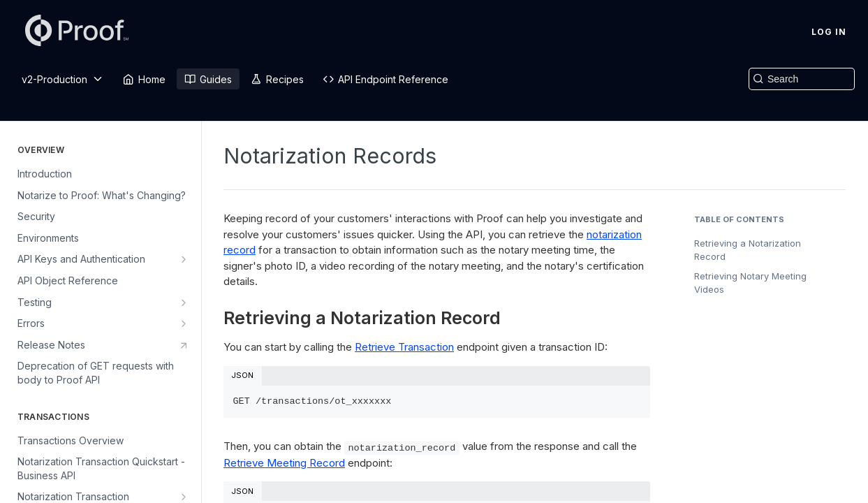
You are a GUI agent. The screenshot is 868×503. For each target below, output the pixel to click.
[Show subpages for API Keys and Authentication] (184, 259)
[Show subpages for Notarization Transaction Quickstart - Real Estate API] (184, 497)
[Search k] (802, 79)
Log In (829, 32)
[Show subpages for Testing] (184, 302)
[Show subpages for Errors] (184, 323)
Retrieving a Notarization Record (748, 250)
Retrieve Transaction (404, 347)
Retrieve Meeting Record (284, 463)
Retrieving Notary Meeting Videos (750, 283)
